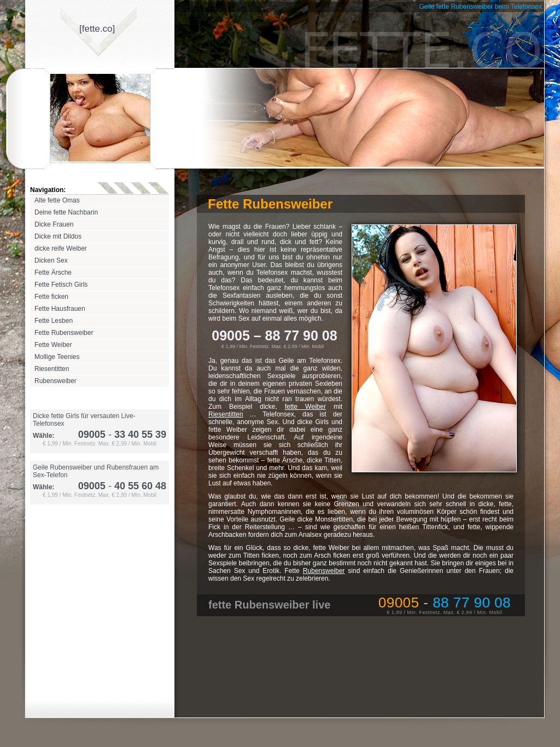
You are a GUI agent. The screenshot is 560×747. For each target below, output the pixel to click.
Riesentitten (52, 369)
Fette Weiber (53, 345)
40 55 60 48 (136, 486)
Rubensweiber (56, 381)
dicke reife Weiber (61, 248)
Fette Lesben (54, 321)
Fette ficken (51, 297)
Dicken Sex (51, 260)
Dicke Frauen (54, 224)
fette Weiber (305, 407)
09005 (92, 435)
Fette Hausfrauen (60, 309)
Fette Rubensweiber (64, 333)
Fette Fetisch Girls (61, 285)
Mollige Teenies (57, 357)
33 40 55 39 (136, 435)
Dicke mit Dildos (58, 236)
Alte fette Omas (57, 200)
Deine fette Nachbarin (66, 212)
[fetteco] (97, 29)
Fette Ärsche (53, 273)
